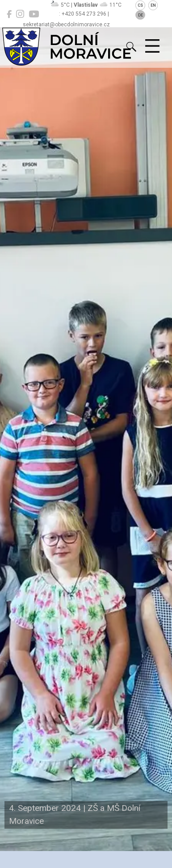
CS (140, 5)
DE (141, 15)
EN (153, 5)
